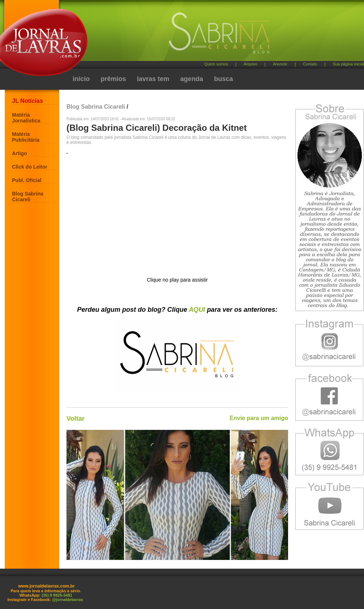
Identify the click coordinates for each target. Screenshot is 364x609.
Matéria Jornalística (26, 118)
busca (223, 79)
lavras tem (153, 79)
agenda (192, 79)
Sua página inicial (348, 64)
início (81, 79)
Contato (310, 64)
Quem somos (216, 64)
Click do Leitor (30, 167)
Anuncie (280, 64)
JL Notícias (27, 101)
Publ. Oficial (27, 180)
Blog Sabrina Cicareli (28, 197)
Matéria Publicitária (26, 137)
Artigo (19, 153)
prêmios (113, 79)
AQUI (197, 310)
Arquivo (250, 64)
